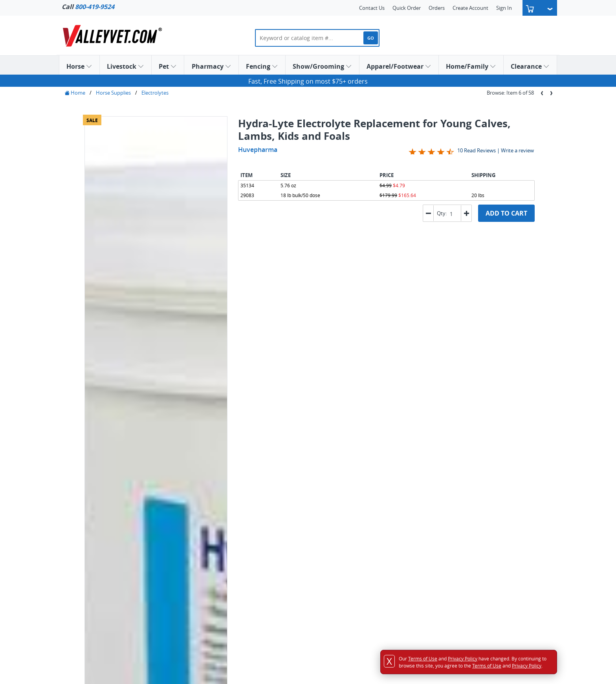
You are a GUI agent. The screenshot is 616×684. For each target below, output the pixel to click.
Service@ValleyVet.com (510, 553)
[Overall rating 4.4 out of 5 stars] (431, 151)
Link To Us (337, 529)
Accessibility (200, 512)
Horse (79, 66)
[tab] (102, 328)
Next (221, 267)
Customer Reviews (346, 520)
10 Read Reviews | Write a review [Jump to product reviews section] (496, 150)
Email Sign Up (341, 545)
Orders (437, 8)
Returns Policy (203, 537)
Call (88, 7)
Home (75, 93)
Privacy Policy (202, 553)
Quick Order (407, 8)
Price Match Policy (207, 545)
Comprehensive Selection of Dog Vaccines (358, 470)
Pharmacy (212, 66)
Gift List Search (82, 578)
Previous (213, 267)
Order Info (198, 520)
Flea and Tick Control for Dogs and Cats (172, 470)
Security (195, 578)
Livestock (126, 66)
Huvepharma (258, 150)
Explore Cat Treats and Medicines (264, 470)
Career (333, 512)
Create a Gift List (117, 294)
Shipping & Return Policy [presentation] (196, 327)
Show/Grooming (322, 66)
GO (371, 38)
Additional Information (120, 408)
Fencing (262, 66)
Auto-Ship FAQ (203, 586)
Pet (168, 66)
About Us (336, 504)
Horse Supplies (113, 93)
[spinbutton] (453, 214)
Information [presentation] (102, 327)
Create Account (470, 8)
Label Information (112, 400)
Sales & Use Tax (203, 570)
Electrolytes (155, 93)
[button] (466, 213)
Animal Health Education (364, 570)
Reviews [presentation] (139, 327)
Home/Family (471, 66)
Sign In (504, 8)
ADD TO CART (506, 213)
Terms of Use (201, 561)
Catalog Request (344, 537)
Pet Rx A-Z (198, 594)
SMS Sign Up (339, 553)
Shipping (196, 529)
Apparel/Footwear (399, 66)
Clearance (530, 66)
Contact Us (372, 8)
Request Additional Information (133, 391)
